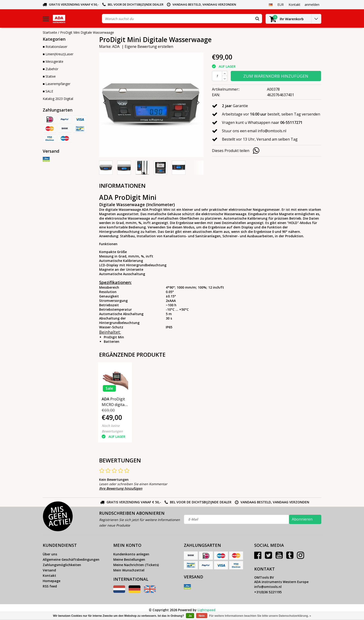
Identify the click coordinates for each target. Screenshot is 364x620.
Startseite (50, 32)
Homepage (52, 581)
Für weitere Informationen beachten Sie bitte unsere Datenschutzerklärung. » (260, 616)
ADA (116, 46)
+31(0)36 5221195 (268, 592)
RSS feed (50, 586)
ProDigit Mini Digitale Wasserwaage (87, 32)
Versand (49, 570)
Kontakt (49, 575)
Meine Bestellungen (129, 559)
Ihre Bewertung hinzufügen (121, 488)
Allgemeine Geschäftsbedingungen (71, 559)
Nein (202, 616)
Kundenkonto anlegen (131, 554)
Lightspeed (206, 610)
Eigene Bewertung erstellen (149, 46)
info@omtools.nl (268, 587)
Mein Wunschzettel (129, 570)
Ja (190, 616)
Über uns (50, 554)
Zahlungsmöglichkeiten (62, 565)
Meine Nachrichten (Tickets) (136, 565)
